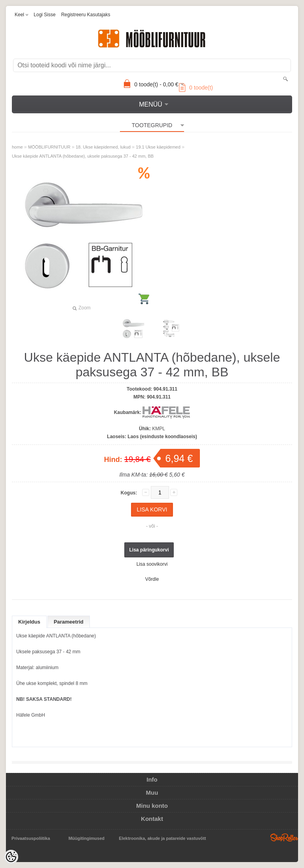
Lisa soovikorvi (152, 564)
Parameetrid (69, 622)
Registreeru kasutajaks (85, 15)
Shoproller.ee (284, 837)
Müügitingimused (86, 838)
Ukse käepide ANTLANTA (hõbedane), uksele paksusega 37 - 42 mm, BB (83, 156)
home (17, 147)
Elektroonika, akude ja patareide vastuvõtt (162, 838)
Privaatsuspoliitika (31, 838)
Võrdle (152, 579)
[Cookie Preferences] (11, 857)
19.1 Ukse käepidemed (158, 147)
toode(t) (196, 88)
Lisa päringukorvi (149, 550)
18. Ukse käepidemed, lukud (103, 147)
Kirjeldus (29, 622)
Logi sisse (45, 15)
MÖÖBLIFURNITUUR (49, 147)
